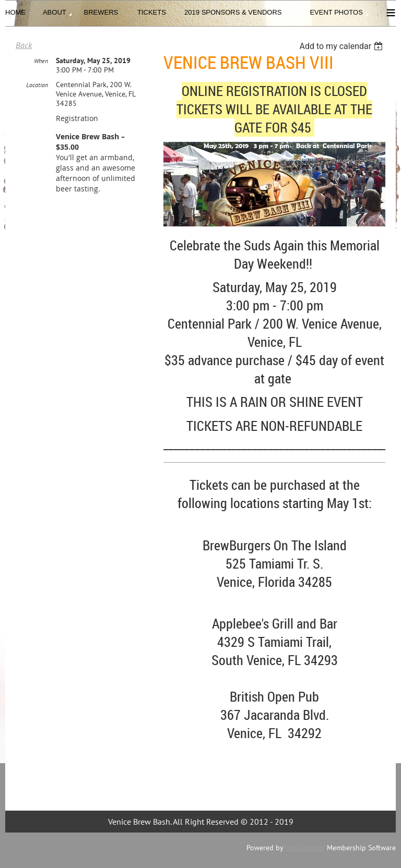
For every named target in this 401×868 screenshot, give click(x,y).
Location (37, 85)
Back (24, 45)
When (41, 61)
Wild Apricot (305, 848)
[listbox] (342, 46)
